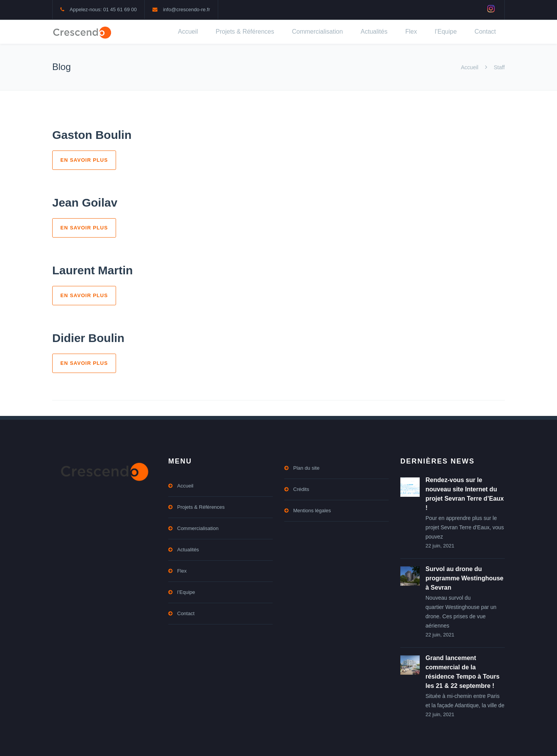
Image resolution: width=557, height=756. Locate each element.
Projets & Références (245, 32)
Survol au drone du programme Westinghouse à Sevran (465, 578)
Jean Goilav (85, 203)
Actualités (374, 32)
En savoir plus (84, 160)
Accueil (188, 32)
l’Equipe (446, 32)
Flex (411, 32)
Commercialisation (318, 32)
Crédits (301, 489)
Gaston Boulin (92, 135)
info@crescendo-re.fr (186, 9)
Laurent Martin (92, 270)
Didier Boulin (88, 338)
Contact (485, 32)
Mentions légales (312, 511)
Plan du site (306, 468)
